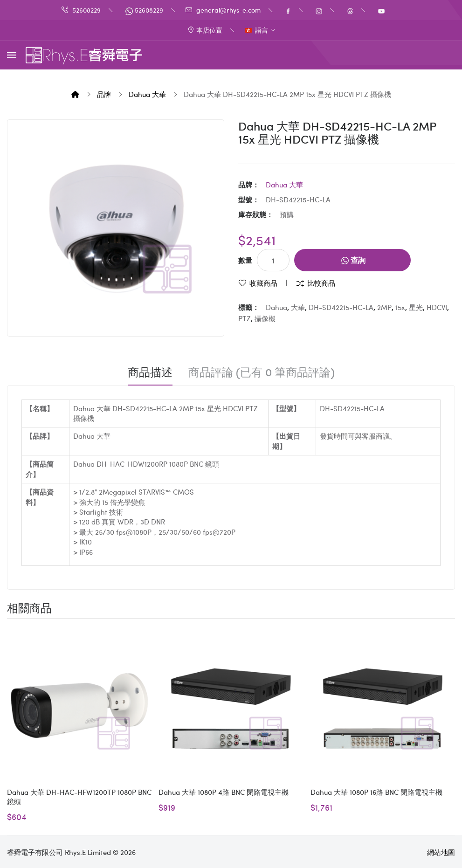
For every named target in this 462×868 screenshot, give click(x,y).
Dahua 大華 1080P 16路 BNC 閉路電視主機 (376, 792)
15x (400, 307)
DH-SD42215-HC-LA (341, 307)
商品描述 (150, 372)
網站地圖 (441, 852)
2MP (384, 307)
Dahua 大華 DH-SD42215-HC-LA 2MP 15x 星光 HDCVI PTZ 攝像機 (287, 94)
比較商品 (321, 283)
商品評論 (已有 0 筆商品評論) (262, 372)
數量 (245, 260)
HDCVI (437, 307)
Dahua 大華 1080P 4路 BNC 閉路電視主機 (224, 792)
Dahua (276, 307)
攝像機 (265, 318)
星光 (416, 307)
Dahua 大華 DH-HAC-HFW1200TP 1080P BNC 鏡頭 (79, 797)
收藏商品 (263, 283)
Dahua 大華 (147, 94)
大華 (298, 307)
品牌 (104, 94)
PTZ (245, 318)
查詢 (353, 260)
